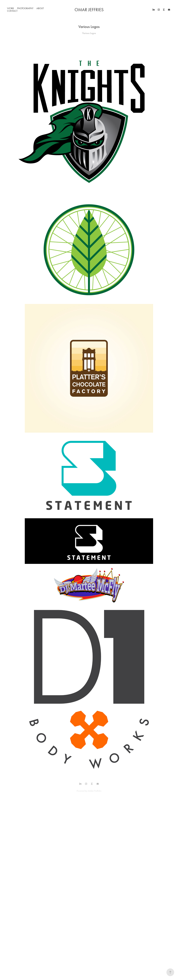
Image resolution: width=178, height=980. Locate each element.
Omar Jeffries (89, 10)
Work (11, 8)
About (40, 8)
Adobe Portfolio (95, 791)
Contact (12, 11)
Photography (25, 8)
